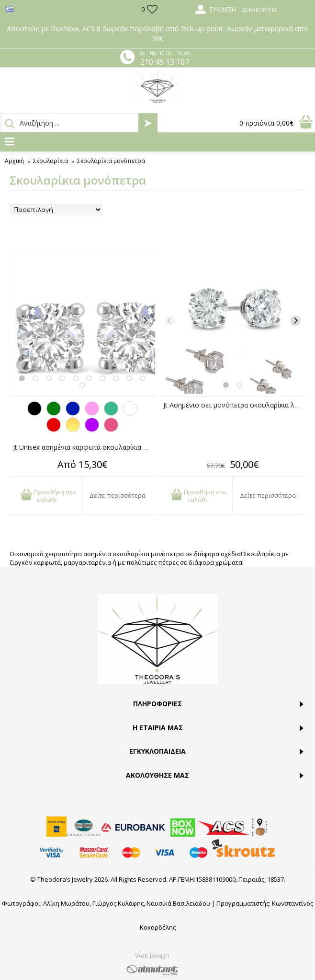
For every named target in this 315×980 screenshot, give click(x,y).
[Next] (145, 321)
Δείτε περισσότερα (118, 495)
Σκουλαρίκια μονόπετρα (111, 161)
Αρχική (14, 161)
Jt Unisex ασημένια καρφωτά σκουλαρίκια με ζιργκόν (84, 447)
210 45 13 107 (165, 62)
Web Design (152, 956)
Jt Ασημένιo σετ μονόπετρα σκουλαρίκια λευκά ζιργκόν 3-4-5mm (234, 405)
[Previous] (20, 321)
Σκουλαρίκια (51, 161)
